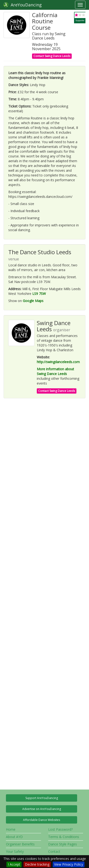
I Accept (14, 864)
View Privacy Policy (69, 864)
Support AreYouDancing (42, 798)
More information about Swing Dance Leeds (55, 371)
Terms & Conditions (64, 837)
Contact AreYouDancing (60, 854)
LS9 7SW (39, 294)
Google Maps (33, 301)
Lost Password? (60, 829)
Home (11, 829)
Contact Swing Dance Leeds (52, 56)
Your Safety (15, 851)
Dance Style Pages (63, 844)
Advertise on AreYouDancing (42, 809)
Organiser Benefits (20, 844)
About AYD (14, 837)
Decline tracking (37, 864)
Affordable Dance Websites (42, 820)
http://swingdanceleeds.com (58, 362)
